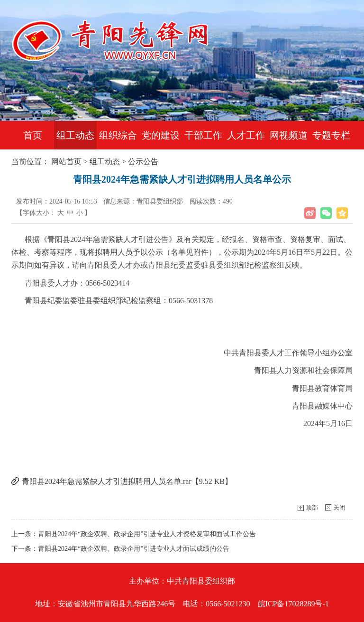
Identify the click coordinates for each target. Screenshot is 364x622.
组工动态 (75, 135)
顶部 (312, 507)
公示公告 (143, 162)
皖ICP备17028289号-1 (293, 604)
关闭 (339, 507)
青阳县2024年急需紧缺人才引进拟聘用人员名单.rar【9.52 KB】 (127, 481)
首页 (33, 135)
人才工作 (246, 135)
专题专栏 (331, 135)
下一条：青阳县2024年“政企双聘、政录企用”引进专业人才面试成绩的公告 (120, 549)
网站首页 (66, 162)
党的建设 (161, 135)
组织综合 (118, 135)
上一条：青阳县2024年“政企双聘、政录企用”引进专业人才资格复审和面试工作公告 (134, 534)
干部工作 (203, 135)
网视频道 (289, 135)
